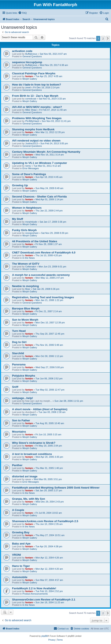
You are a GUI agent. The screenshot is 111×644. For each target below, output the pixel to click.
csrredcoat (31, 99)
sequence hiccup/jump (27, 62)
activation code (22, 51)
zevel (28, 87)
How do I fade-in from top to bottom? (36, 85)
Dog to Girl (19, 342)
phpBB (45, 636)
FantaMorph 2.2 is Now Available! (34, 588)
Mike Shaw (31, 110)
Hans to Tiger (21, 566)
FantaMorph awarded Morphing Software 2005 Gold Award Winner (56, 488)
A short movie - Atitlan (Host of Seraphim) (40, 409)
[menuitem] (22, 13)
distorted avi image (25, 476)
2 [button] (103, 38)
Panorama (19, 364)
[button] (108, 38)
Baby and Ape (21, 544)
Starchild (18, 353)
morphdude (31, 222)
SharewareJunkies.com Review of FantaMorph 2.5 (45, 521)
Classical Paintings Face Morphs (34, 73)
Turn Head (19, 331)
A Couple (18, 510)
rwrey (28, 166)
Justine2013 (31, 143)
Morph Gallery (30, 79)
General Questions (32, 56)
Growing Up (20, 185)
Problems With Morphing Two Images (37, 118)
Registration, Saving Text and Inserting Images (43, 297)
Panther (17, 465)
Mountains (19, 432)
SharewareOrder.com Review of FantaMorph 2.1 (44, 600)
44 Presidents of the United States (35, 241)
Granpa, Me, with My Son (29, 499)
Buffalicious (31, 54)
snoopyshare (32, 233)
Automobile (20, 577)
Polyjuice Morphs (24, 376)
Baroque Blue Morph (26, 308)
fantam (29, 76)
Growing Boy (21, 532)
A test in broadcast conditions (32, 454)
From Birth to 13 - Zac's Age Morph (35, 96)
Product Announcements (35, 594)
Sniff (15, 387)
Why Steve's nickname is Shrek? (34, 443)
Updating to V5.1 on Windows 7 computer (40, 163)
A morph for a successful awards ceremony (41, 275)
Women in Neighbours (27, 208)
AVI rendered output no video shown (36, 141)
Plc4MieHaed (32, 121)
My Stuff (18, 219)
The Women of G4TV (26, 264)
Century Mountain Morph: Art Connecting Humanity (46, 152)
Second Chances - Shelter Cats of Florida (39, 197)
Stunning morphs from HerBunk (33, 129)
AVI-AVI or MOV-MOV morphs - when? (37, 107)
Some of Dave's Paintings (29, 174)
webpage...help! (23, 398)
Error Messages (31, 168)
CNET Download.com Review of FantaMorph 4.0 (44, 253)
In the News (29, 258)
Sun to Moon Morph (25, 320)
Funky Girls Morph (24, 230)
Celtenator (31, 267)
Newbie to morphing (25, 286)
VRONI (16, 555)
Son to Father (21, 420)
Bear (28, 289)
